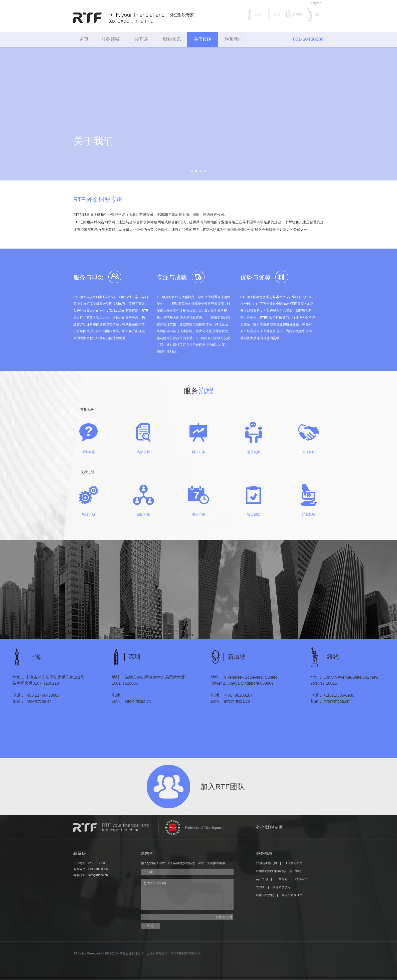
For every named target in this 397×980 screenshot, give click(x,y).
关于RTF (203, 39)
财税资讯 (172, 39)
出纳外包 (282, 879)
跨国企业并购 (265, 895)
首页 (84, 39)
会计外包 (262, 879)
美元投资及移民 (292, 895)
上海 (254, 14)
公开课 (141, 39)
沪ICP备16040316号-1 (186, 953)
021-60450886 (98, 869)
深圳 (273, 14)
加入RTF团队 (223, 787)
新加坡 (293, 14)
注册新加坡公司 (267, 863)
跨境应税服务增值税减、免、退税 (279, 871)
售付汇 (261, 887)
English (316, 3)
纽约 (314, 14)
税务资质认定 (282, 887)
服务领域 (110, 39)
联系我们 (234, 39)
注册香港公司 (294, 863)
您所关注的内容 (187, 894)
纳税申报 (301, 879)
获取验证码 (224, 917)
